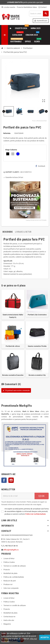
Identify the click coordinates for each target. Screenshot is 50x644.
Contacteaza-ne (9, 617)
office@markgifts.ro (11, 550)
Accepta (45, 637)
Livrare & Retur (9, 558)
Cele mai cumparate (11, 588)
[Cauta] (39, 14)
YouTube (11, 480)
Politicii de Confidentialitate (36, 514)
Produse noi (8, 584)
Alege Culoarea (11, 150)
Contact (43, 7)
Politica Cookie (9, 562)
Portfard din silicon (13, 346)
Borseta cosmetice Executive (13, 375)
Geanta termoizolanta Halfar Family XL (13, 316)
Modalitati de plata (10, 573)
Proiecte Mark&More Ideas (27, 7)
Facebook (4, 480)
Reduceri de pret (9, 581)
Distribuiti (40, 166)
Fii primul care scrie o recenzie (16, 390)
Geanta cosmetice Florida (37, 346)
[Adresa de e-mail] (18, 496)
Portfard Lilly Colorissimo (37, 315)
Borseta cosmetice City (37, 375)
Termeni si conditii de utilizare (14, 566)
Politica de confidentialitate (13, 577)
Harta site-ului (9, 620)
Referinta (7, 133)
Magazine (7, 624)
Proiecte (6, 570)
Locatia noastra (8, 7)
